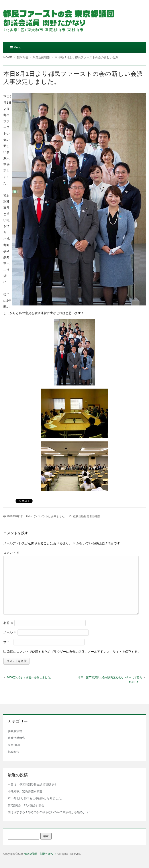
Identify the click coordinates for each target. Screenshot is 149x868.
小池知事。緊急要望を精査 (25, 791)
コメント (12, 553)
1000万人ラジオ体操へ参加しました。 (30, 677)
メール (10, 632)
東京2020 (14, 745)
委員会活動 (15, 731)
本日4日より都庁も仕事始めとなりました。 (36, 798)
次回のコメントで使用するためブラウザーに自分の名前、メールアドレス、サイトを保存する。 (74, 652)
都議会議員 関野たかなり (40, 854)
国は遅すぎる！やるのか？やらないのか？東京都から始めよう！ (50, 812)
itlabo (29, 516)
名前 (8, 623)
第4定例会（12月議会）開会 (26, 805)
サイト (8, 642)
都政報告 (95, 516)
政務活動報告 (81, 516)
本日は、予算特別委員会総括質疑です (32, 785)
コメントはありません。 (52, 516)
